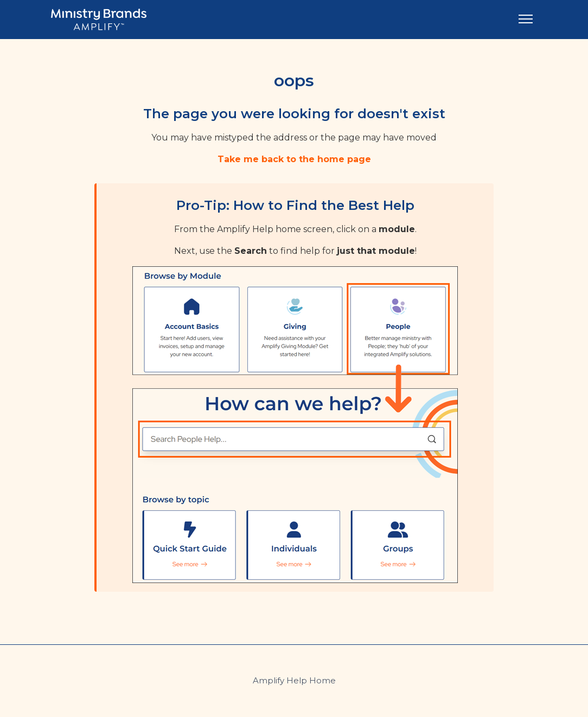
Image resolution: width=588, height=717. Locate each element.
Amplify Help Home (294, 680)
